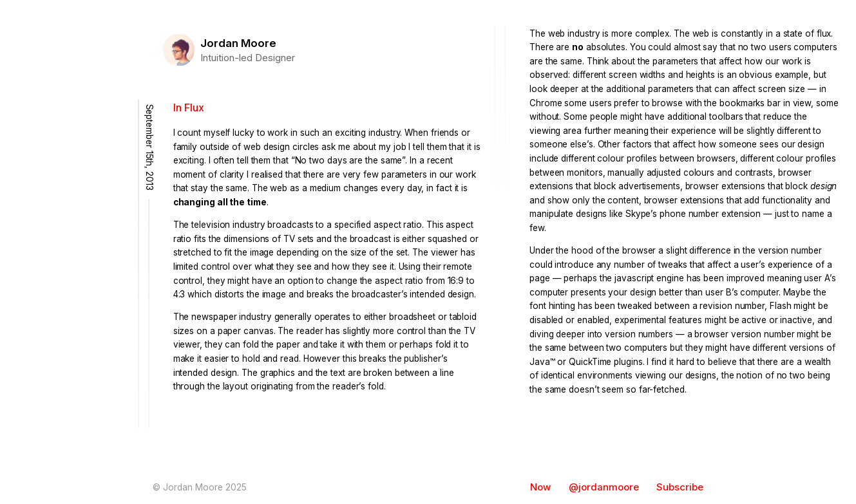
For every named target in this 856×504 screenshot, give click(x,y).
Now (540, 487)
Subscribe (680, 487)
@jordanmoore (604, 487)
